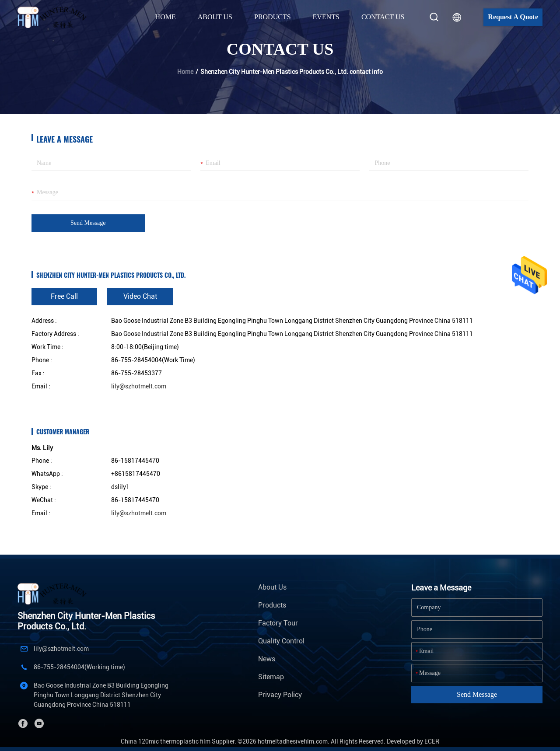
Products (272, 605)
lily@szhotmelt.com (139, 386)
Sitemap (271, 677)
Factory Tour (278, 623)
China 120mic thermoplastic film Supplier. (179, 741)
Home (166, 17)
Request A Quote (513, 17)
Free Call (64, 296)
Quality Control (281, 641)
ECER (432, 741)
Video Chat (140, 296)
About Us (272, 587)
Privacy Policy (280, 695)
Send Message (88, 223)
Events (326, 17)
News (267, 659)
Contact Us (383, 17)
